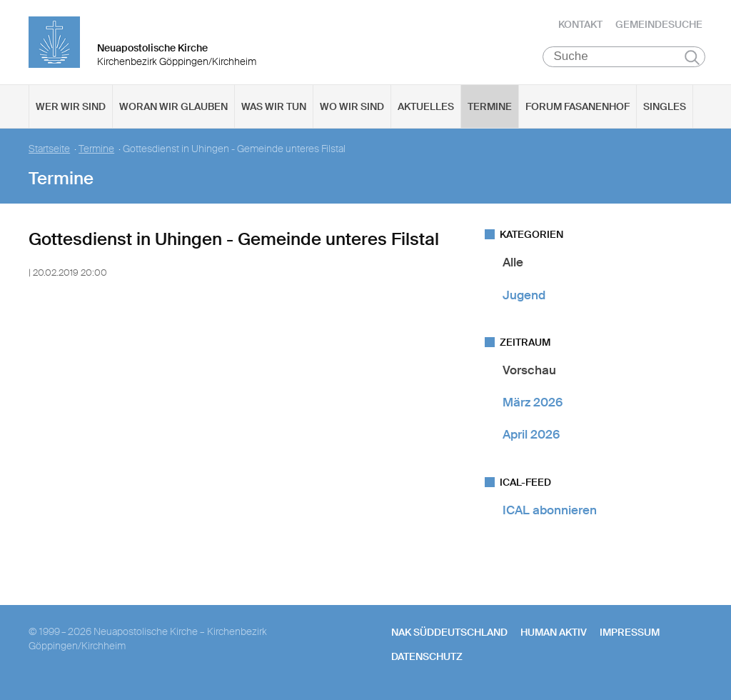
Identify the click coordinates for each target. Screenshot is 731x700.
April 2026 (531, 436)
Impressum (630, 634)
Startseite (49, 150)
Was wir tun (274, 108)
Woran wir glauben (173, 108)
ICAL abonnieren (550, 511)
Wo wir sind (352, 108)
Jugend (524, 296)
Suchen (692, 59)
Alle (513, 264)
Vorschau (529, 371)
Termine (490, 108)
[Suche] (624, 58)
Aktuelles (426, 108)
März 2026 (533, 404)
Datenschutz (427, 658)
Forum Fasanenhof (578, 108)
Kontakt (580, 25)
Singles (665, 108)
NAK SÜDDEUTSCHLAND (449, 634)
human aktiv (554, 634)
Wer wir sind (71, 108)
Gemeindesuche (659, 25)
